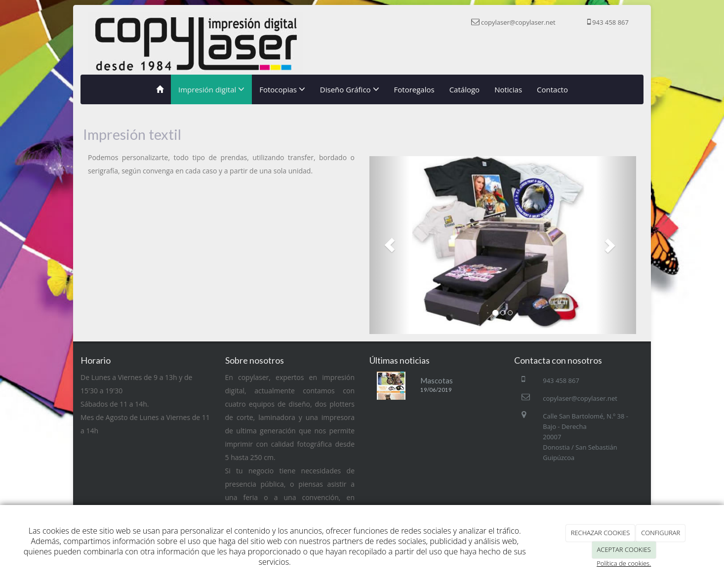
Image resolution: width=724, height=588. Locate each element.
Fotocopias (282, 89)
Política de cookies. (624, 563)
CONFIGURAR (661, 533)
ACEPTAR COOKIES (624, 549)
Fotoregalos (414, 89)
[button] (389, 245)
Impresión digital (211, 89)
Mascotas (437, 380)
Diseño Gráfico (350, 89)
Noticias (508, 89)
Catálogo (464, 89)
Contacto (552, 89)
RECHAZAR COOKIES (601, 533)
